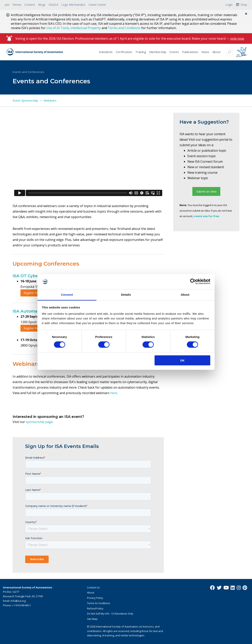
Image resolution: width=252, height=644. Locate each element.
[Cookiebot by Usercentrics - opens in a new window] (193, 282)
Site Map (92, 619)
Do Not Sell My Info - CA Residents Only (110, 614)
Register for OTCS (35, 293)
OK (182, 360)
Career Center (97, 5)
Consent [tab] (67, 295)
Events (174, 52)
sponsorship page (39, 422)
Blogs (42, 5)
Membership (158, 52)
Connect (30, 5)
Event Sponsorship (25, 100)
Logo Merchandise (73, 5)
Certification (124, 52)
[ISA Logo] (35, 52)
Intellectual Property (86, 28)
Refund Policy (95, 608)
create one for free (206, 216)
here (114, 393)
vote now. (237, 39)
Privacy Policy (95, 598)
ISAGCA (53, 5)
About (216, 52)
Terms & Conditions (99, 603)
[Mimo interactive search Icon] (241, 52)
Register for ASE (34, 328)
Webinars (50, 100)
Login (229, 5)
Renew (17, 5)
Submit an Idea (206, 191)
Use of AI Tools (58, 28)
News (205, 52)
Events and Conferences (28, 72)
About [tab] (185, 295)
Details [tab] (126, 295)
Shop (241, 5)
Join (7, 5)
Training (141, 52)
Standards (106, 52)
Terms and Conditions (124, 28)
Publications (190, 52)
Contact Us (93, 587)
